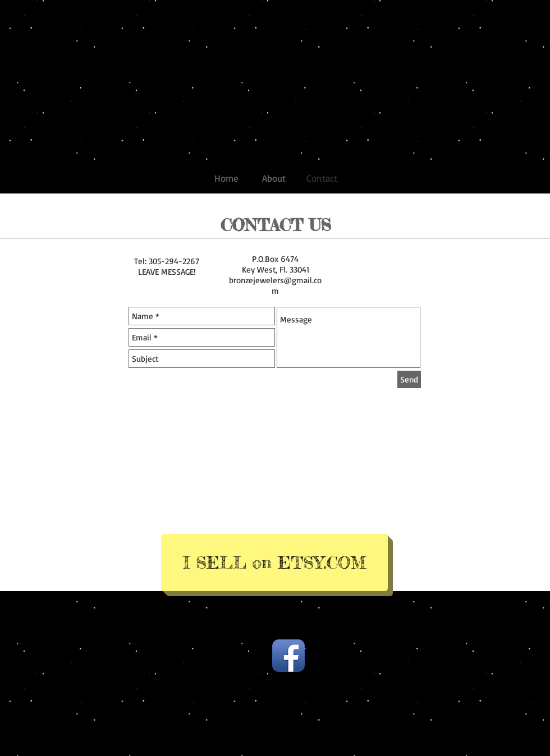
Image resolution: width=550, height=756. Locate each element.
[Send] (409, 379)
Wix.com (361, 639)
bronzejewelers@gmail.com (275, 285)
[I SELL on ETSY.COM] (274, 563)
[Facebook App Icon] (288, 656)
